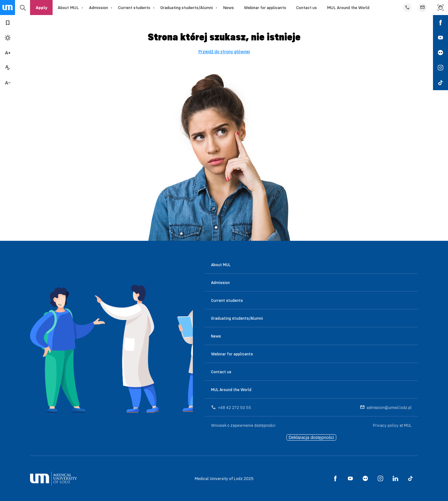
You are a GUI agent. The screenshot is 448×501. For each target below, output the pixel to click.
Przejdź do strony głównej (224, 52)
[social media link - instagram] (440, 68)
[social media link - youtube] (440, 38)
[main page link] (8, 8)
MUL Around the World (348, 8)
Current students (134, 8)
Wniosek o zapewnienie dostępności (243, 425)
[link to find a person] (440, 8)
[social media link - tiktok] (440, 83)
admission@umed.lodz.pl (389, 407)
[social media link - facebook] (440, 23)
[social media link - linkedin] (395, 478)
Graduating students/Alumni (187, 8)
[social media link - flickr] (440, 53)
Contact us (306, 8)
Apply (41, 8)
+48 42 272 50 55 (234, 407)
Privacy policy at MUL (392, 425)
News (228, 8)
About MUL (68, 8)
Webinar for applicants (265, 8)
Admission (98, 8)
